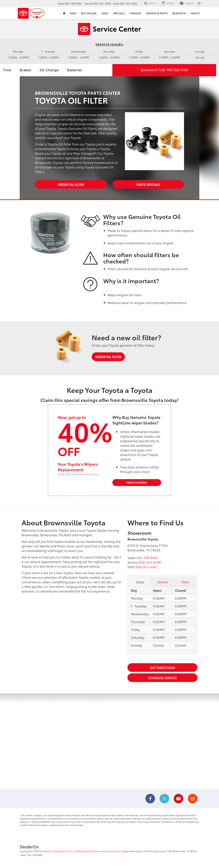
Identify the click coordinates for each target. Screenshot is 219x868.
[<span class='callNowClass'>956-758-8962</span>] (147, 558)
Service (163, 582)
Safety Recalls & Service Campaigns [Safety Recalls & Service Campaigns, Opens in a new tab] (94, 851)
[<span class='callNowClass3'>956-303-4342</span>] (147, 567)
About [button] (195, 13)
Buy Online (89, 13)
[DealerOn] (29, 846)
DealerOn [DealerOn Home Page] (48, 851)
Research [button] (179, 13)
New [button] (73, 13)
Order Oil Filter (71, 184)
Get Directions (163, 668)
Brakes (26, 70)
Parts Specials (148, 184)
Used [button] (105, 13)
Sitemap (59, 851)
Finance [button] (135, 13)
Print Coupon (137, 483)
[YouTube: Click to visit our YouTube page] (178, 799)
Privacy (69, 851)
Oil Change (49, 70)
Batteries (75, 70)
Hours (118, 851)
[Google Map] (109, 741)
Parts (185, 582)
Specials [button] (119, 13)
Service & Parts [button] (157, 13)
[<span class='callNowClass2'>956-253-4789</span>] (150, 562)
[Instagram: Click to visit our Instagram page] (193, 799)
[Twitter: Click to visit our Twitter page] (164, 799)
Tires (7, 70)
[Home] (64, 13)
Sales (140, 582)
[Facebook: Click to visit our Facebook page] (150, 799)
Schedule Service (162, 678)
